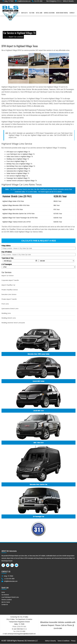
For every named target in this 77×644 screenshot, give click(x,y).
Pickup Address (6, 246)
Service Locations (7, 600)
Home (5, 37)
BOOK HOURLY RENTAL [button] (62, 14)
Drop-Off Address (7, 252)
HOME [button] (10, 14)
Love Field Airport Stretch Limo (10, 597)
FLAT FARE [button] (32, 14)
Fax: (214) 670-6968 (19, 631)
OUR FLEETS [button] (24, 14)
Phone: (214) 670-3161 (19, 626)
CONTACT (72, 14)
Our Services (5, 595)
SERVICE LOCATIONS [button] (49, 14)
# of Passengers (7, 264)
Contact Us (5, 604)
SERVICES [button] (16, 14)
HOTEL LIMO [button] (39, 14)
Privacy (73, 641)
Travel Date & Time (7, 258)
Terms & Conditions (63, 641)
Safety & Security (68, 2)
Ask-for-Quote (6, 602)
